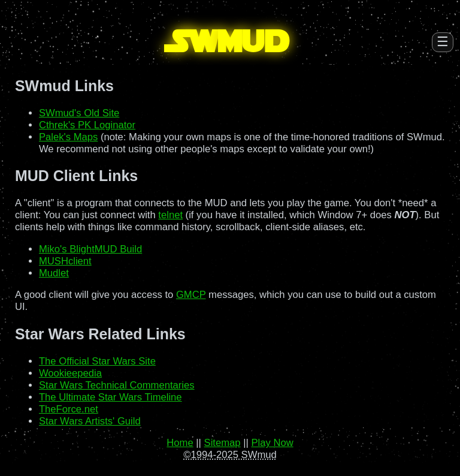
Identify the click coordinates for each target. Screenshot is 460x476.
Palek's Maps (68, 137)
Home (180, 443)
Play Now (272, 443)
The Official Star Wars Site (97, 361)
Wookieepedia (70, 373)
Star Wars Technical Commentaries (117, 385)
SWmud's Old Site (79, 113)
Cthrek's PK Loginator (87, 125)
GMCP (191, 295)
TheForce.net (69, 409)
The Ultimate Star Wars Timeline (111, 397)
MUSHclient (65, 261)
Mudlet (54, 273)
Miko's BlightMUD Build (90, 249)
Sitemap (223, 443)
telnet (170, 215)
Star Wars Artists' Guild (90, 421)
